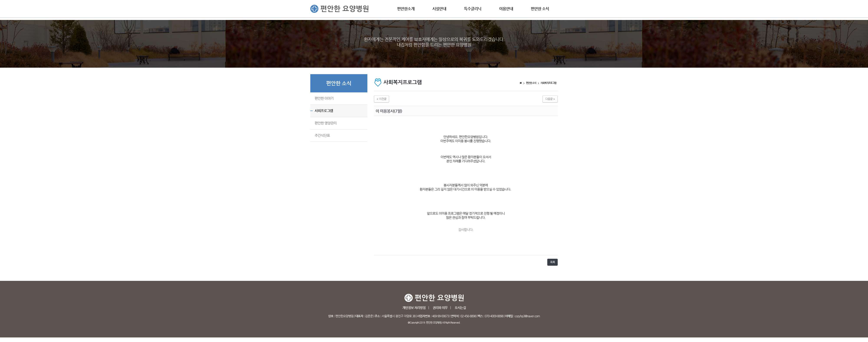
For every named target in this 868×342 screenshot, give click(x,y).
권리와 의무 (440, 308)
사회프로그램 (324, 111)
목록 (552, 262)
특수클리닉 (473, 9)
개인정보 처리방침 (414, 308)
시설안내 (439, 9)
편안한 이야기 (324, 98)
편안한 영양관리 (326, 123)
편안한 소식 (540, 9)
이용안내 (506, 9)
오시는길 (460, 308)
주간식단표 (322, 135)
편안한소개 (406, 9)
